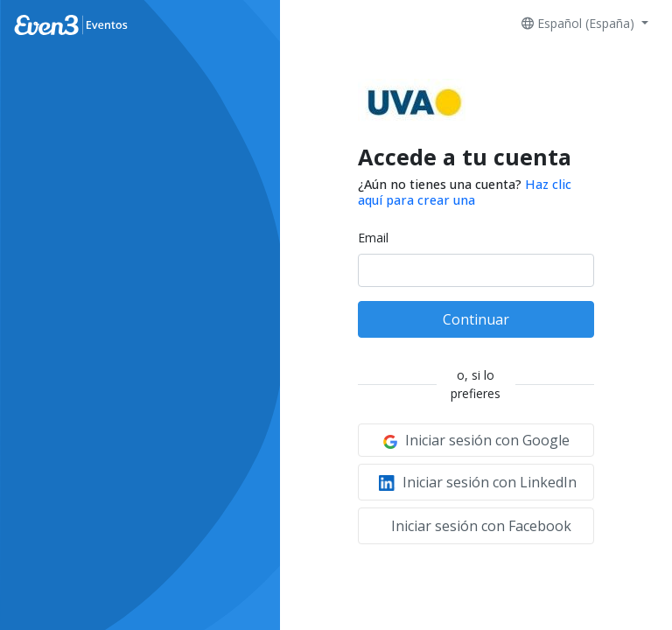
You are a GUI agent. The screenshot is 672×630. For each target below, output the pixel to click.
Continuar (476, 319)
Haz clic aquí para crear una (465, 192)
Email (373, 238)
